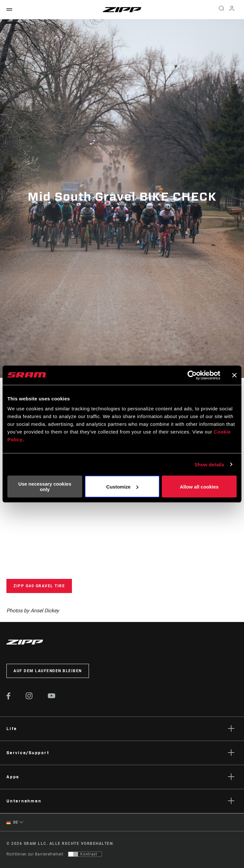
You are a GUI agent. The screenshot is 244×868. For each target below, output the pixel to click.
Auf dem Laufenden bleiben (48, 671)
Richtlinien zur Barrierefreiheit (35, 854)
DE (12, 822)
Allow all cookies (199, 486)
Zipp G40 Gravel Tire (39, 586)
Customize (122, 486)
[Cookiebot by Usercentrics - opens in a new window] (192, 375)
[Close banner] (234, 375)
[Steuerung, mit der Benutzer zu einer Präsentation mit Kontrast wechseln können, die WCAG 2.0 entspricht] (85, 854)
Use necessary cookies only (45, 487)
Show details (209, 464)
